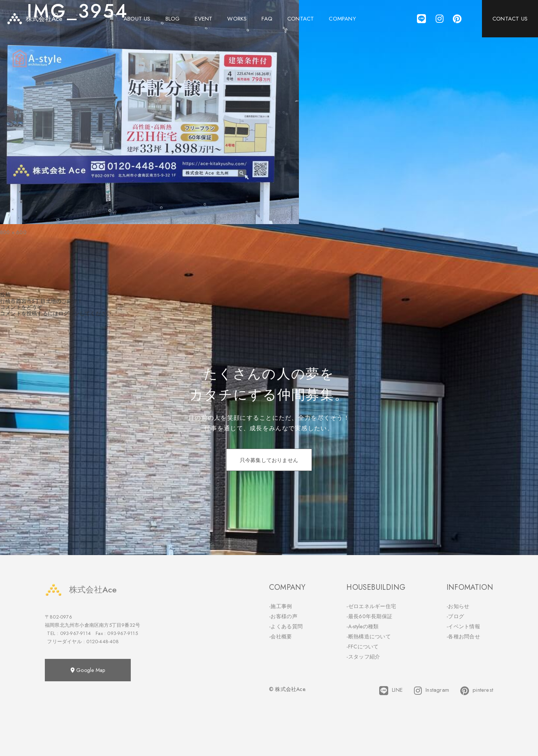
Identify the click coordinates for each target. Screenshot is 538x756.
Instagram (432, 691)
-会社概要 (281, 636)
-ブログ (455, 616)
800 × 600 (13, 232)
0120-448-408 (102, 642)
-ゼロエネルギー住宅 (371, 606)
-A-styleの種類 (362, 626)
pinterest (477, 691)
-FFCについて (362, 647)
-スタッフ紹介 (363, 657)
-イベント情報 (463, 626)
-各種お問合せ (463, 636)
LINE (391, 691)
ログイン (69, 313)
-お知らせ (458, 606)
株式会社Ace (81, 590)
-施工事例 (281, 606)
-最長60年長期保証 (369, 616)
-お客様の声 (283, 616)
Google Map (88, 670)
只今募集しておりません (269, 460)
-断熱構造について (369, 636)
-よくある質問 (286, 626)
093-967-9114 (75, 633)
